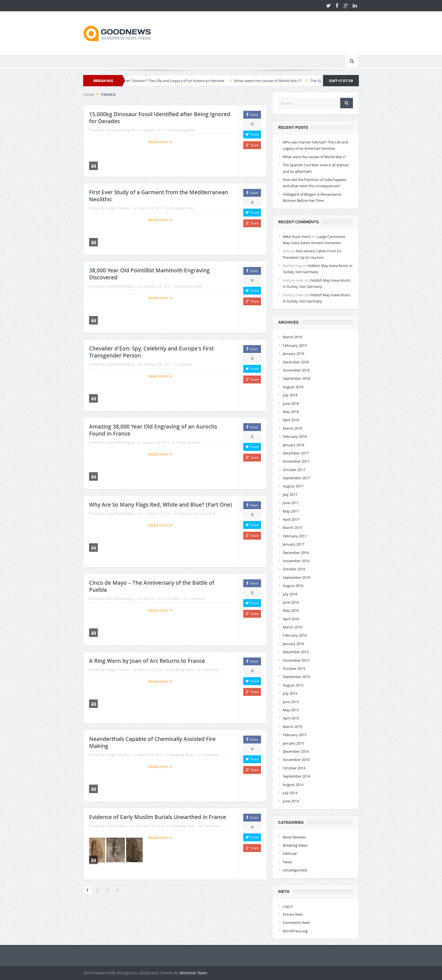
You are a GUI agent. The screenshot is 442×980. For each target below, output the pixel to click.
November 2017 (296, 461)
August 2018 (293, 387)
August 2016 (293, 586)
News (176, 599)
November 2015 (296, 660)
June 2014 (291, 801)
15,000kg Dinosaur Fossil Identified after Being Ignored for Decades (160, 118)
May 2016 (291, 610)
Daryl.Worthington (121, 130)
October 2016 (294, 569)
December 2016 (296, 553)
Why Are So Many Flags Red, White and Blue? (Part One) (161, 505)
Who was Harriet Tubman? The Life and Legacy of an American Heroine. (177, 81)
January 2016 (293, 644)
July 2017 (290, 495)
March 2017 (292, 527)
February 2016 (295, 635)
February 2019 (295, 345)
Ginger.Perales (118, 208)
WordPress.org (295, 931)
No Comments (205, 513)
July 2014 (290, 793)
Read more (160, 142)
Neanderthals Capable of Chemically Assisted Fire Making (152, 742)
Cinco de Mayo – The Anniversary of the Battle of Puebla (152, 586)
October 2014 (294, 768)
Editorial (185, 364)
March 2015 (292, 727)
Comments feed (296, 922)
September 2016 (296, 577)
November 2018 (296, 370)
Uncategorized (295, 870)
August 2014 (293, 785)
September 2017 (296, 478)
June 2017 (291, 503)
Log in (288, 906)
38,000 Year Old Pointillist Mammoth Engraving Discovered (149, 274)
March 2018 (292, 428)
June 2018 (291, 403)
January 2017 (293, 544)
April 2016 (291, 619)
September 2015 (296, 677)
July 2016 (290, 594)
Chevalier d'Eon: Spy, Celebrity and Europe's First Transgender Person (151, 352)
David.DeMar (117, 826)
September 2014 (296, 776)
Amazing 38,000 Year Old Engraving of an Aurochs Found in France (153, 430)
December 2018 (296, 362)
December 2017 (296, 453)
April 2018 (291, 420)
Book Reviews (294, 837)
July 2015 (290, 693)
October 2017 (294, 470)
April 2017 (291, 519)
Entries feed (293, 914)
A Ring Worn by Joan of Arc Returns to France (147, 661)
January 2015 (293, 743)
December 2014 (296, 751)
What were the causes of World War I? (282, 81)
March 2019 (292, 337)
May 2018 (291, 412)
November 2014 (296, 760)
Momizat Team (193, 973)
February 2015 (295, 735)
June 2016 (291, 602)
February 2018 (295, 436)
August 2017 (293, 486)
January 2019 (293, 354)
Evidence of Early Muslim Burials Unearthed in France (158, 817)
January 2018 (293, 445)
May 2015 (291, 710)
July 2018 (290, 395)
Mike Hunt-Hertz (297, 237)
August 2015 (293, 685)
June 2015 (291, 702)
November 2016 (296, 561)
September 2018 (296, 378)
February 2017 (295, 536)
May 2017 (291, 511)
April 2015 (291, 718)
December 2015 (296, 652)
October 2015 (294, 668)
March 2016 (292, 627)
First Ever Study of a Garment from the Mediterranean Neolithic (159, 196)
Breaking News (184, 130)
